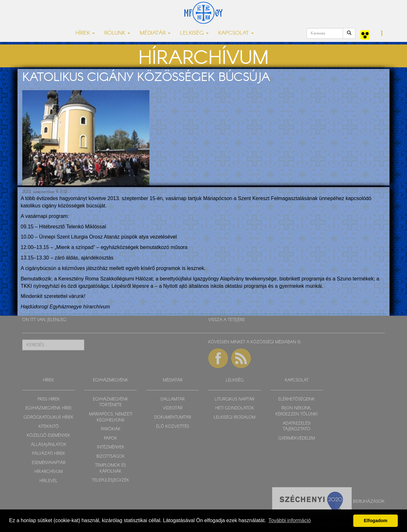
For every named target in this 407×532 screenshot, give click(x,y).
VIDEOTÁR (173, 408)
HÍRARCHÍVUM (48, 472)
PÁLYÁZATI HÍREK (49, 454)
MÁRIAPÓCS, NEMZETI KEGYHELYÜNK (111, 417)
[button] (382, 34)
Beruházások (369, 502)
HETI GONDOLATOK (235, 408)
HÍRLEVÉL (48, 481)
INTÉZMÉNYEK (111, 447)
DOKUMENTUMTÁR (173, 418)
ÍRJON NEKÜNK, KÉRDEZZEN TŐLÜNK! (297, 411)
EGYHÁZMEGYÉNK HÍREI (48, 408)
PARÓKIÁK (111, 429)
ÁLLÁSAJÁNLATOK (49, 445)
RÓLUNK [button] (117, 33)
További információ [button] (290, 520)
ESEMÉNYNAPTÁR (49, 463)
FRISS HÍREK (49, 399)
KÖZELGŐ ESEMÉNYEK (48, 436)
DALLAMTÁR (173, 399)
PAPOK (110, 438)
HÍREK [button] (85, 33)
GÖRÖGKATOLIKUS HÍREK (48, 418)
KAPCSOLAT (297, 380)
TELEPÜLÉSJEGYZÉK (110, 480)
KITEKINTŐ (49, 427)
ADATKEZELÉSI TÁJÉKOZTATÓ (297, 427)
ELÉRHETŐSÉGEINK (297, 399)
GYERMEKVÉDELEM (297, 438)
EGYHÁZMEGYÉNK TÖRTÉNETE (110, 402)
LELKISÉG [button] (194, 33)
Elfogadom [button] (376, 521)
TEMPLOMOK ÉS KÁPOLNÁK (110, 468)
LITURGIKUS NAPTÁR (235, 399)
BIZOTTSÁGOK (110, 457)
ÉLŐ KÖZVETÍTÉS (173, 427)
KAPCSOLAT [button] (236, 33)
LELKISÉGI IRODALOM (235, 418)
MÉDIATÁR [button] (155, 33)
